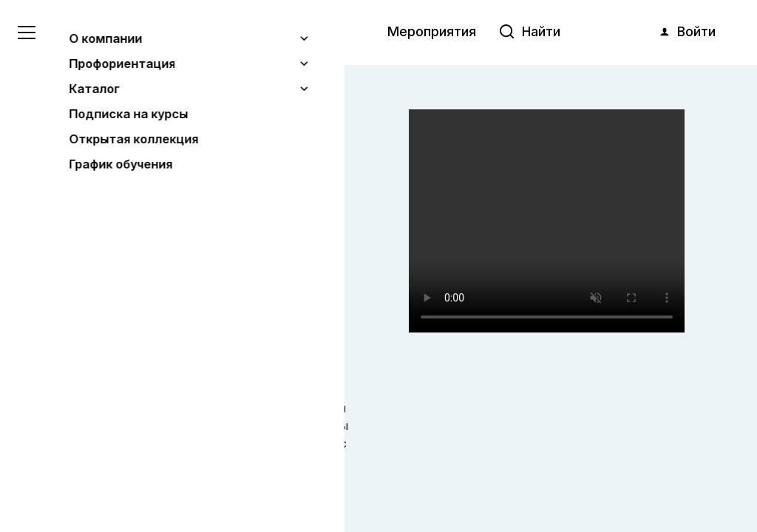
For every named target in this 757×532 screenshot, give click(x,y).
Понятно (151, 481)
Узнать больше (120, 444)
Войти (687, 32)
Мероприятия (432, 31)
